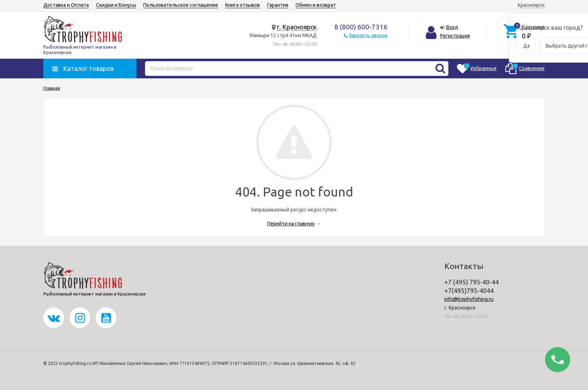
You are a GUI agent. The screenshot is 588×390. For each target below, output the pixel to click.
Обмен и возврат (316, 5)
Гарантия (278, 5)
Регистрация (455, 36)
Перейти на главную (291, 224)
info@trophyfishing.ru (469, 299)
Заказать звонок (368, 35)
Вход (452, 27)
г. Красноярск (297, 27)
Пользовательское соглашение (181, 5)
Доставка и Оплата (66, 5)
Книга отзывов (243, 5)
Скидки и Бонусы (116, 5)
